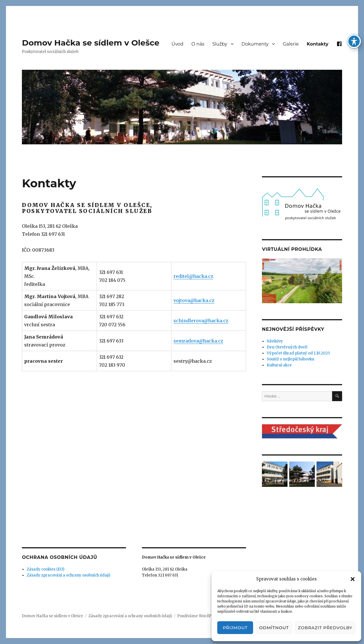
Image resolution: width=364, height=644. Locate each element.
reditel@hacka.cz (193, 276)
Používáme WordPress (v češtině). (208, 616)
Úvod (177, 44)
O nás (198, 44)
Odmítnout (274, 628)
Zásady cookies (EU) (45, 569)
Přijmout (235, 628)
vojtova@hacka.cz (194, 300)
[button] (353, 579)
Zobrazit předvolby (325, 628)
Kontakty (318, 44)
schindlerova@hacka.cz (201, 321)
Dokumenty (255, 44)
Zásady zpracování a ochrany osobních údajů (69, 575)
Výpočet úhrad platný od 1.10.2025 (298, 353)
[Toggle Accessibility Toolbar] (354, 41)
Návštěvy (275, 341)
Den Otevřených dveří (287, 347)
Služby (220, 44)
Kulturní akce (279, 365)
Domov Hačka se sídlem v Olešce (91, 43)
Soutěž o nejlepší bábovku (290, 359)
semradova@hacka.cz (198, 341)
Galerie (291, 44)
